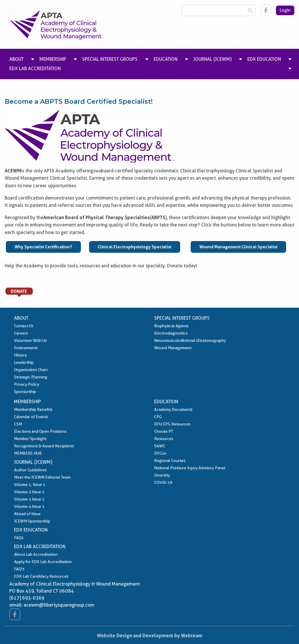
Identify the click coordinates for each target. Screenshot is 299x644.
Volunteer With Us (30, 340)
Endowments (26, 348)
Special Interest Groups (182, 318)
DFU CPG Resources (172, 424)
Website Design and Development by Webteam (150, 636)
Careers (21, 333)
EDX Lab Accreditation (40, 547)
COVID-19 (163, 482)
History (20, 355)
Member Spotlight (30, 439)
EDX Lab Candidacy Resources (41, 576)
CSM (18, 424)
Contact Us (24, 326)
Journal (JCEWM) (33, 462)
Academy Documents (173, 409)
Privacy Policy (27, 384)
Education (166, 402)
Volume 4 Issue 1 (29, 506)
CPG (158, 417)
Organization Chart (31, 370)
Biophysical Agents (171, 326)
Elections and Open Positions (40, 431)
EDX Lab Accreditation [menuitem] (35, 69)
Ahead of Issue (27, 514)
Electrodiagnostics (171, 333)
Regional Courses (170, 461)
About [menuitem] (16, 59)
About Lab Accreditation (36, 554)
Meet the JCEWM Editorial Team (42, 477)
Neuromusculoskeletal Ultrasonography (190, 340)
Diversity (162, 475)
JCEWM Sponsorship (32, 521)
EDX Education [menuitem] (264, 59)
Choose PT (164, 431)
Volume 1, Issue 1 (30, 484)
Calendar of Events (31, 417)
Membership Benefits (33, 409)
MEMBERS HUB (28, 453)
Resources (164, 439)
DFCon (160, 453)
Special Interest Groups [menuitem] (110, 59)
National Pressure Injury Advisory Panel (190, 468)
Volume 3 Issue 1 (29, 499)
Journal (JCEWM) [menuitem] (212, 59)
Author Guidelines (30, 470)
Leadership (24, 362)
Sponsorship (25, 392)
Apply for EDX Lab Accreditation (43, 562)
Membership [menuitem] (53, 59)
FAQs (19, 538)
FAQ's (19, 569)
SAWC (160, 446)
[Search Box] (213, 10)
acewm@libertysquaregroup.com (59, 605)
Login (285, 10)
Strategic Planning (31, 377)
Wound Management (173, 348)
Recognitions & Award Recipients (44, 446)
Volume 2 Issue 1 (29, 492)
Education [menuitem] (166, 59)
